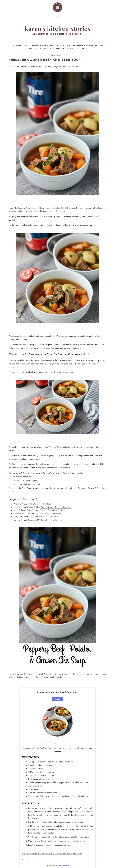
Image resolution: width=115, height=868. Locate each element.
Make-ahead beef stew (22, 477)
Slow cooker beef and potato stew (26, 484)
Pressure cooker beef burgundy (25, 481)
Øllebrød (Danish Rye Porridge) (53, 510)
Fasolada (51, 504)
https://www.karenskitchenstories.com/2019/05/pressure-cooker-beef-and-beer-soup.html (52, 853)
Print (58, 699)
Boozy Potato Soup (54, 520)
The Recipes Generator (62, 866)
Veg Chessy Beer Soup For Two (48, 514)
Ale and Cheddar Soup (49, 517)
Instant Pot (59, 208)
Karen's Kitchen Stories (57, 28)
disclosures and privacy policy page (63, 48)
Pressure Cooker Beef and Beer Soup (56, 507)
